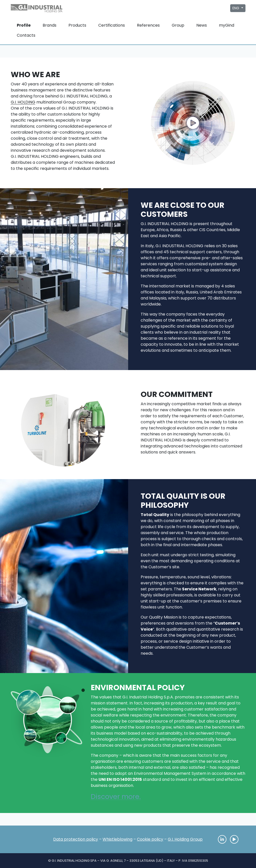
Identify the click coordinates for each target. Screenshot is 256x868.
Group (178, 25)
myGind (227, 25)
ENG (236, 8)
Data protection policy (76, 839)
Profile (24, 25)
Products (77, 25)
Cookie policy (150, 839)
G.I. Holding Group (185, 839)
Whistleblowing (117, 839)
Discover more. (116, 797)
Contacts (26, 35)
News (202, 25)
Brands (50, 25)
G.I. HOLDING (23, 102)
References (148, 25)
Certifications (112, 25)
